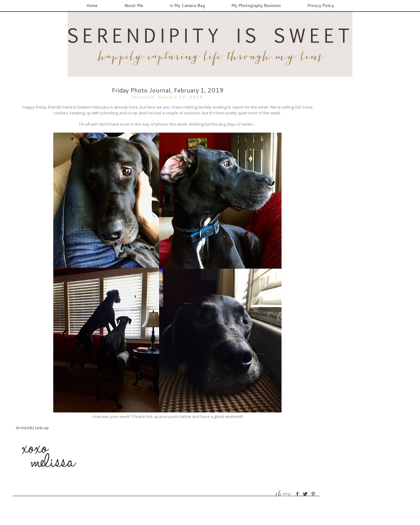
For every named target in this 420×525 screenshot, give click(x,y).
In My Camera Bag (187, 5)
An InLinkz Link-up (32, 428)
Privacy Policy (321, 5)
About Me (134, 5)
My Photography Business (256, 5)
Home (92, 5)
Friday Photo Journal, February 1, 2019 (168, 90)
